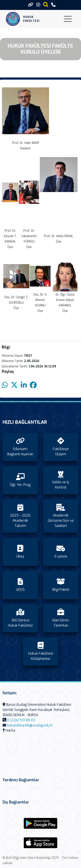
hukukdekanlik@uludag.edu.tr (30, 725)
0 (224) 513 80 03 (21, 720)
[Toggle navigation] (68, 19)
